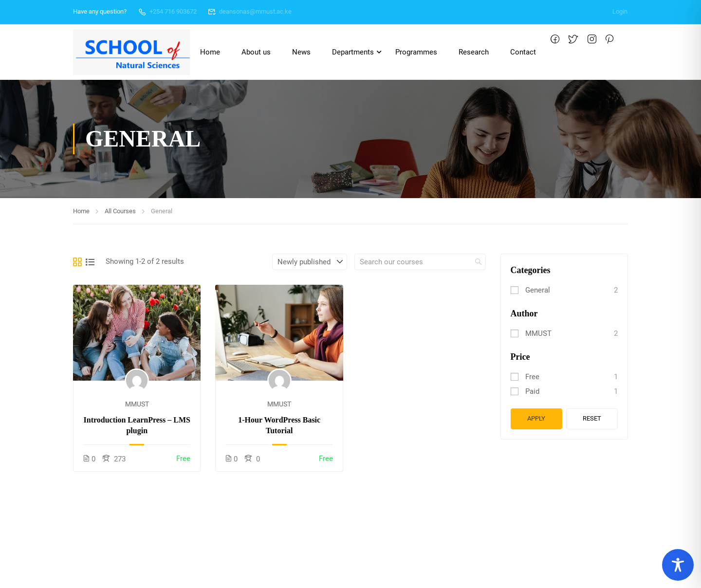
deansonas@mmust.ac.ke (250, 11)
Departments (353, 52)
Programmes (416, 52)
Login (620, 11)
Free (532, 377)
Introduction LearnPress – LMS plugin (137, 425)
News (301, 52)
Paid (532, 391)
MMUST (137, 404)
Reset (592, 418)
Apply (536, 418)
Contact (523, 52)
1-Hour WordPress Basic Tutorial (279, 425)
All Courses (120, 211)
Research (474, 52)
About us (256, 52)
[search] (479, 262)
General (538, 290)
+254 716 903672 (167, 11)
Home (210, 52)
